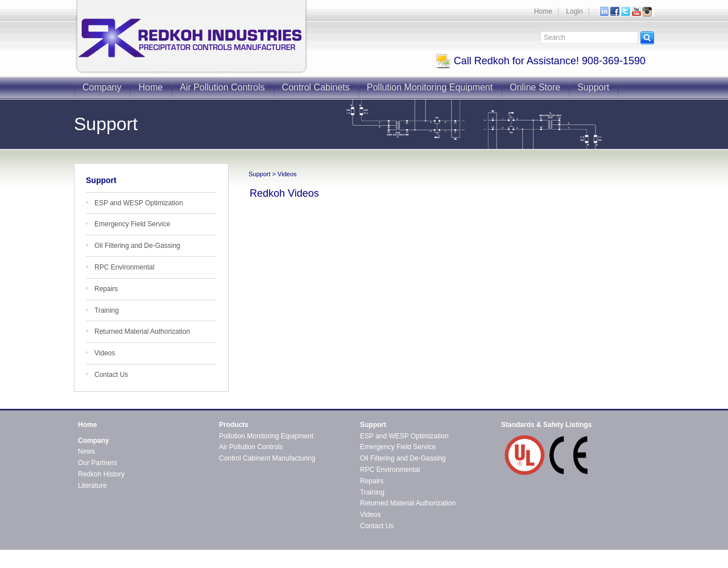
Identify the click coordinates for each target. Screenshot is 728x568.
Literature (92, 486)
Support (593, 87)
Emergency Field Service (132, 224)
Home (543, 11)
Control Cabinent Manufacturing (267, 458)
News (86, 451)
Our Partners (98, 463)
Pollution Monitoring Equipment (430, 87)
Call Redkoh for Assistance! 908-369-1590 (541, 61)
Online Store (535, 87)
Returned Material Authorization (142, 331)
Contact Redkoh (630, 554)
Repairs (106, 289)
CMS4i (171, 563)
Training (107, 310)
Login (574, 11)
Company (102, 87)
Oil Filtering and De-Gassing (137, 246)
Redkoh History (101, 474)
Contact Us (111, 375)
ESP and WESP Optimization (139, 203)
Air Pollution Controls (222, 87)
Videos (105, 353)
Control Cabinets (316, 87)
